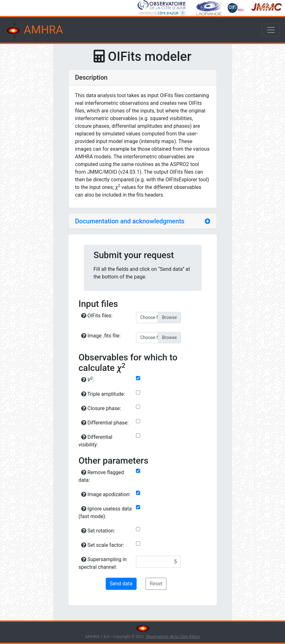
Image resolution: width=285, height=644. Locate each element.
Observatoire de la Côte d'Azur (173, 637)
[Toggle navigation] (271, 30)
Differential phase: (105, 423)
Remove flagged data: (101, 476)
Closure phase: (101, 408)
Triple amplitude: (103, 394)
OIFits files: (97, 316)
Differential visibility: (96, 441)
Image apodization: (106, 494)
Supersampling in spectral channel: (103, 563)
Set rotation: (98, 531)
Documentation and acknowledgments (130, 221)
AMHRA (34, 31)
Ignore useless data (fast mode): (105, 513)
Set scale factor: (103, 545)
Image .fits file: (101, 336)
